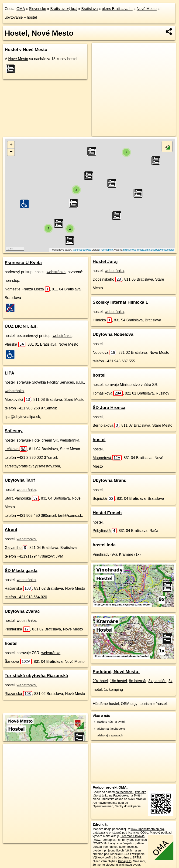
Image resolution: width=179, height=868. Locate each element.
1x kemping (114, 689)
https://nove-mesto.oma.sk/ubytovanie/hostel (148, 250)
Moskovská (18, 400)
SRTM (137, 857)
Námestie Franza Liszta (27, 289)
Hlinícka (102, 320)
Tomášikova (108, 393)
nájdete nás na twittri (111, 722)
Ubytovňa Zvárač (22, 611)
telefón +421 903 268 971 (26, 408)
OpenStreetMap (82, 250)
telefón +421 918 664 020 (26, 597)
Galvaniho (16, 548)
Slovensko (38, 9)
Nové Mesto (147, 9)
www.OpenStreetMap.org (147, 829)
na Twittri (136, 795)
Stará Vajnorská (22, 498)
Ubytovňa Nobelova (113, 334)
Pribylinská (105, 531)
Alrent (11, 529)
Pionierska (17, 629)
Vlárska (15, 344)
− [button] (11, 152)
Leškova (16, 449)
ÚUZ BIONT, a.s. (21, 326)
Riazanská (18, 694)
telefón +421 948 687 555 (114, 361)
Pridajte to (125, 861)
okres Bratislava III (117, 9)
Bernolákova (106, 425)
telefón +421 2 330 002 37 (26, 458)
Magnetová (107, 458)
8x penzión (157, 681)
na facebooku (125, 792)
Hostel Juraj (105, 261)
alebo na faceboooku (111, 729)
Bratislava (89, 9)
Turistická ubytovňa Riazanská (36, 676)
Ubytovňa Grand (110, 480)
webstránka (56, 272)
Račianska (18, 588)
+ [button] (11, 145)
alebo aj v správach (110, 735)
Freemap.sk (106, 250)
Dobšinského (108, 279)
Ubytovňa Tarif (20, 480)
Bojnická (104, 499)
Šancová (18, 662)
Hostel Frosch (107, 513)
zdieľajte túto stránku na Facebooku (120, 794)
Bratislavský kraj (64, 9)
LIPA (9, 373)
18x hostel (118, 681)
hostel (32, 17)
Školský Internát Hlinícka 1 (120, 302)
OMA (21, 9)
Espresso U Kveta (23, 263)
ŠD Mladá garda (21, 570)
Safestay (14, 431)
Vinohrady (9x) (105, 554)
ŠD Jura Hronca (109, 407)
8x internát (138, 681)
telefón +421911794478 (24, 556)
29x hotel (100, 681)
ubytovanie (14, 17)
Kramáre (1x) (130, 554)
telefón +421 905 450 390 (26, 516)
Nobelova (105, 352)
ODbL (144, 832)
